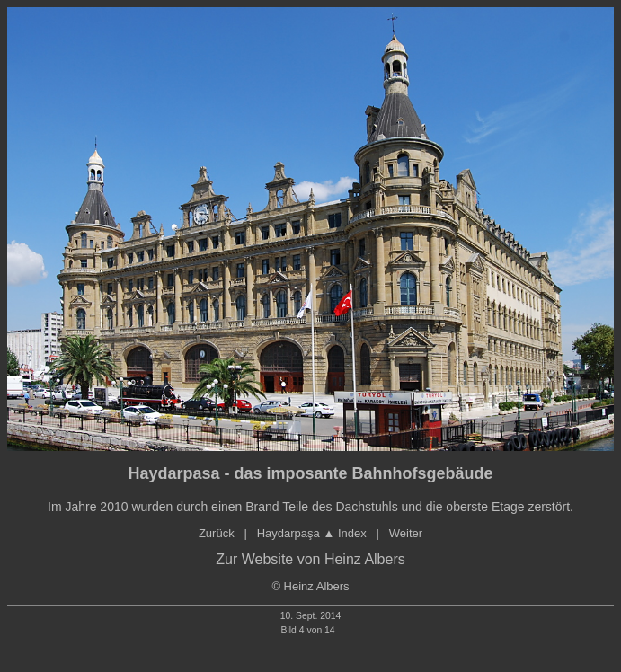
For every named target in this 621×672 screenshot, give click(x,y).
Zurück (217, 533)
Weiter (406, 533)
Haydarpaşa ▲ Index (317, 533)
